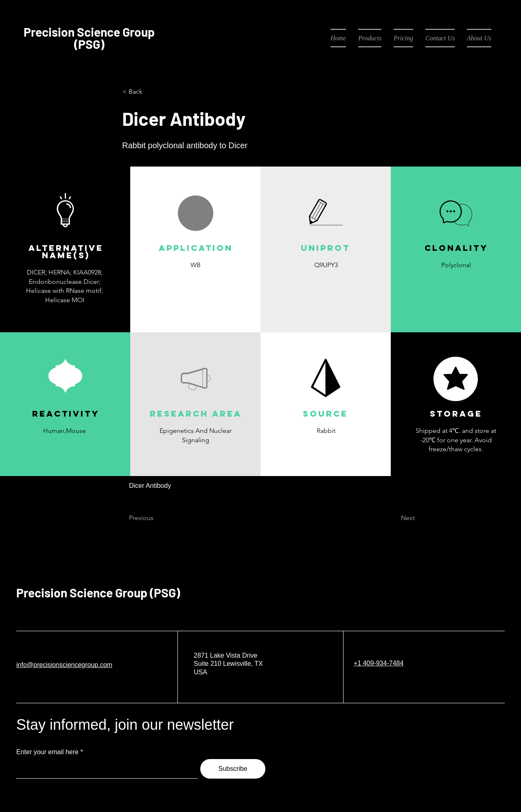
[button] (195, 284)
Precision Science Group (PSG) (98, 593)
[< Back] (149, 92)
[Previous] (156, 518)
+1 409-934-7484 (379, 663)
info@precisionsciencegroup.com (64, 665)
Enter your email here (47, 752)
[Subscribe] (233, 769)
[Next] (394, 518)
